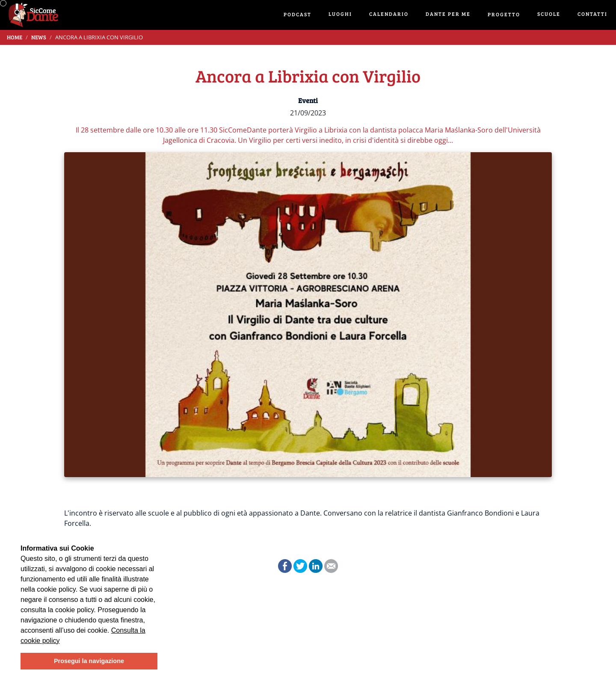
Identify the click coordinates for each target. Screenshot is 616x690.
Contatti (592, 14)
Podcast (298, 14)
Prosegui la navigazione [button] (89, 661)
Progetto (504, 14)
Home (15, 37)
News (39, 37)
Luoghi (340, 14)
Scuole (549, 14)
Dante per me (448, 14)
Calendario (389, 14)
